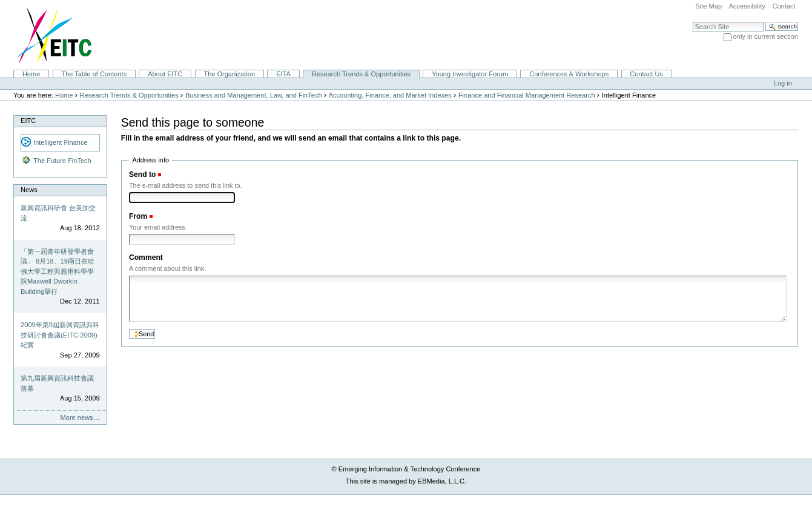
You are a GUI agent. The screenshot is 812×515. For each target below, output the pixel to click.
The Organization (229, 74)
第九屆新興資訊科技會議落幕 (57, 383)
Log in (783, 83)
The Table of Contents (94, 74)
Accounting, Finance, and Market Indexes (390, 95)
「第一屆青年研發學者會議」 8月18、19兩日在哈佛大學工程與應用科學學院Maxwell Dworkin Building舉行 (58, 271)
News (29, 190)
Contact (784, 6)
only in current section (766, 36)
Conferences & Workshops (569, 74)
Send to (142, 174)
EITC (28, 121)
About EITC (165, 74)
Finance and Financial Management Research (527, 95)
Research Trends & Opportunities (361, 74)
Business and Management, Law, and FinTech (254, 95)
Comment (146, 257)
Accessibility (747, 6)
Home (31, 74)
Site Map (708, 6)
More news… (80, 417)
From (138, 216)
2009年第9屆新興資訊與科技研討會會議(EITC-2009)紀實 (60, 335)
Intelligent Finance (61, 142)
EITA (283, 74)
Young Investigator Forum (470, 74)
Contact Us (646, 74)
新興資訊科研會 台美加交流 (58, 213)
